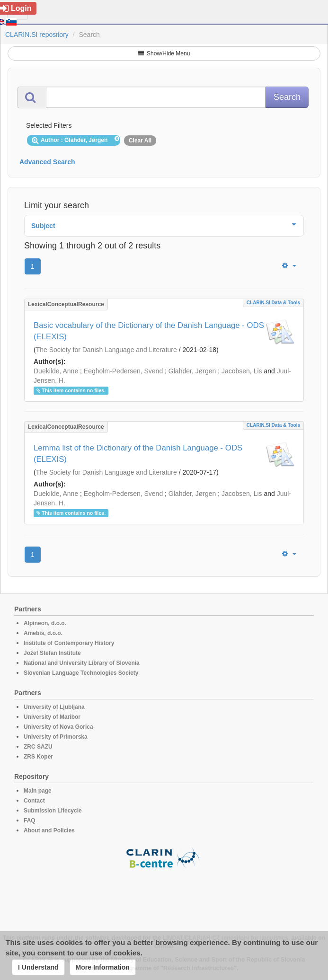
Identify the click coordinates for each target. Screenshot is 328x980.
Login (16, 8)
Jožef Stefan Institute (52, 653)
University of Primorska (56, 737)
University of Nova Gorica (58, 727)
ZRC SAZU (38, 747)
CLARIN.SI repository (37, 35)
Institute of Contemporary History (69, 643)
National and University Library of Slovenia (82, 663)
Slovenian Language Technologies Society (81, 673)
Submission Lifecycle (53, 811)
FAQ (30, 821)
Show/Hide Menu (164, 53)
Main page (38, 791)
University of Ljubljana (54, 707)
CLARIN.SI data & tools (273, 303)
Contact (34, 801)
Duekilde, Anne (56, 371)
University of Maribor (52, 717)
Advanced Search (47, 162)
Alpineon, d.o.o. (45, 623)
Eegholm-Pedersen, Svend (123, 371)
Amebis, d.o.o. (43, 633)
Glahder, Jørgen (192, 371)
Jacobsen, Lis (242, 371)
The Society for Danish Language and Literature (106, 350)
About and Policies (49, 830)
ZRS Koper (38, 757)
